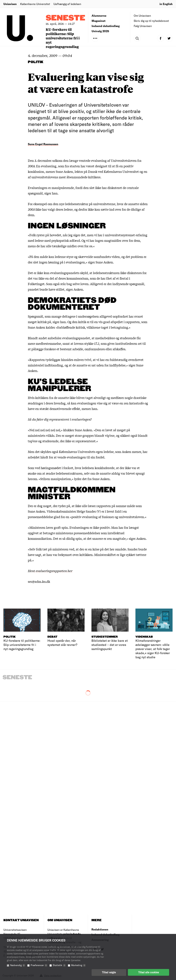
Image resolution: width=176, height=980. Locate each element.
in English (166, 4)
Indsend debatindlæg (106, 26)
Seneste (65, 18)
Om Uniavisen (142, 16)
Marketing (78, 965)
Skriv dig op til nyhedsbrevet (151, 21)
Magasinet (98, 21)
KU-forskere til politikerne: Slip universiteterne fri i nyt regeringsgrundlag (63, 38)
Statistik (59, 965)
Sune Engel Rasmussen (43, 144)
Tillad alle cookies (148, 972)
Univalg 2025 (100, 31)
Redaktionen (100, 929)
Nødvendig (18, 965)
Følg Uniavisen (143, 26)
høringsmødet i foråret (57, 468)
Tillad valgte (109, 972)
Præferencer (39, 965)
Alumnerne (99, 16)
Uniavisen (10, 4)
